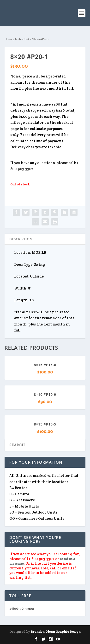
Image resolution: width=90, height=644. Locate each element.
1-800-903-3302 (22, 609)
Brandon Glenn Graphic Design (56, 632)
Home (9, 39)
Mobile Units (23, 39)
